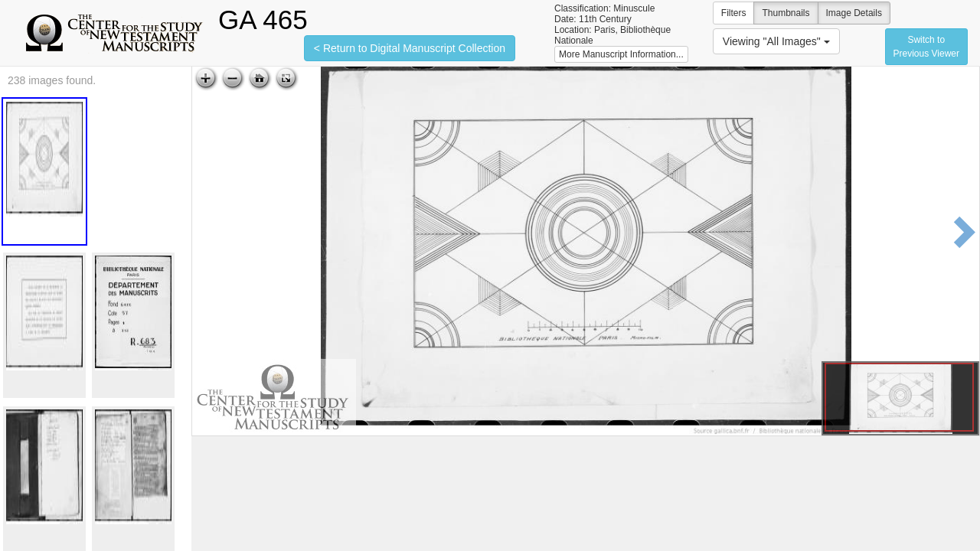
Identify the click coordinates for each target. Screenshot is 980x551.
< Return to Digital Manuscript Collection (410, 48)
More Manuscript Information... (621, 54)
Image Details (854, 13)
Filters (734, 13)
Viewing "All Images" (776, 41)
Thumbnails (786, 13)
